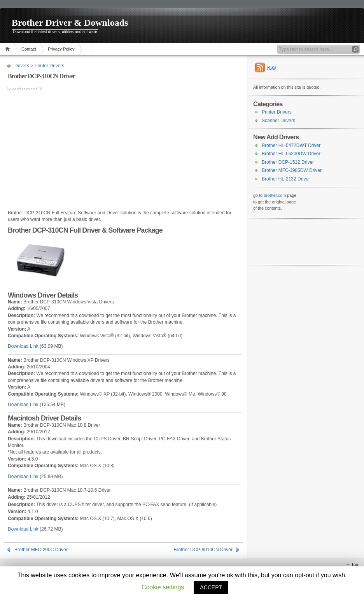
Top (355, 564)
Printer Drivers (50, 66)
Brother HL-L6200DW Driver (291, 154)
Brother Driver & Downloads (70, 23)
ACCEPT (211, 587)
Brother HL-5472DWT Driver (291, 145)
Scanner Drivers (278, 121)
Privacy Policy (61, 49)
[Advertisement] (71, 147)
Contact (29, 49)
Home (9, 49)
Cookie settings (163, 587)
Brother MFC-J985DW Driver (292, 170)
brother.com (275, 195)
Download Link (23, 346)
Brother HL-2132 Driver (286, 179)
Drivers (22, 66)
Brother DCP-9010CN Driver (203, 550)
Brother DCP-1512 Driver (288, 162)
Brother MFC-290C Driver (41, 550)
